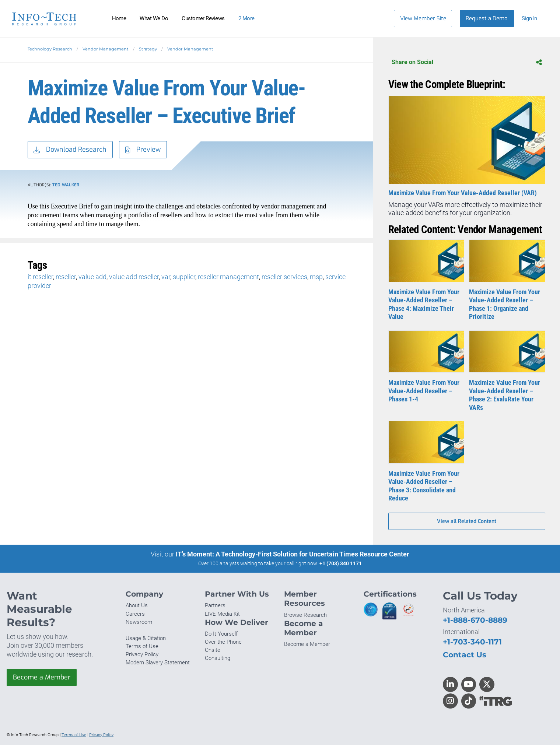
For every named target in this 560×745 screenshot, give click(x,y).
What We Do (154, 18)
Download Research (70, 150)
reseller (66, 277)
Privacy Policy (142, 654)
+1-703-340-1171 (472, 642)
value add (92, 277)
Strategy (148, 49)
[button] (533, 19)
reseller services (284, 277)
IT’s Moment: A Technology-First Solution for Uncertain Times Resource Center (293, 554)
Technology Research (50, 49)
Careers (135, 614)
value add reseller (134, 277)
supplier (184, 277)
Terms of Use (142, 646)
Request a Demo (487, 18)
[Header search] (377, 18)
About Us (137, 605)
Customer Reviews (203, 18)
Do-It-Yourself (221, 634)
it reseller (40, 277)
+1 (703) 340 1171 (341, 563)
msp (316, 277)
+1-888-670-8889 (475, 620)
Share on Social (467, 62)
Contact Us (465, 655)
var (166, 277)
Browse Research (305, 615)
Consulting (218, 658)
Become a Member (42, 677)
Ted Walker (66, 185)
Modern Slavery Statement (158, 663)
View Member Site (423, 18)
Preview (143, 150)
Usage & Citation (146, 638)
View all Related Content (467, 521)
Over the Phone (223, 642)
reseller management (228, 277)
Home (119, 18)
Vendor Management (106, 49)
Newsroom (139, 622)
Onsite (213, 650)
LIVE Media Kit (222, 614)
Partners (215, 605)
